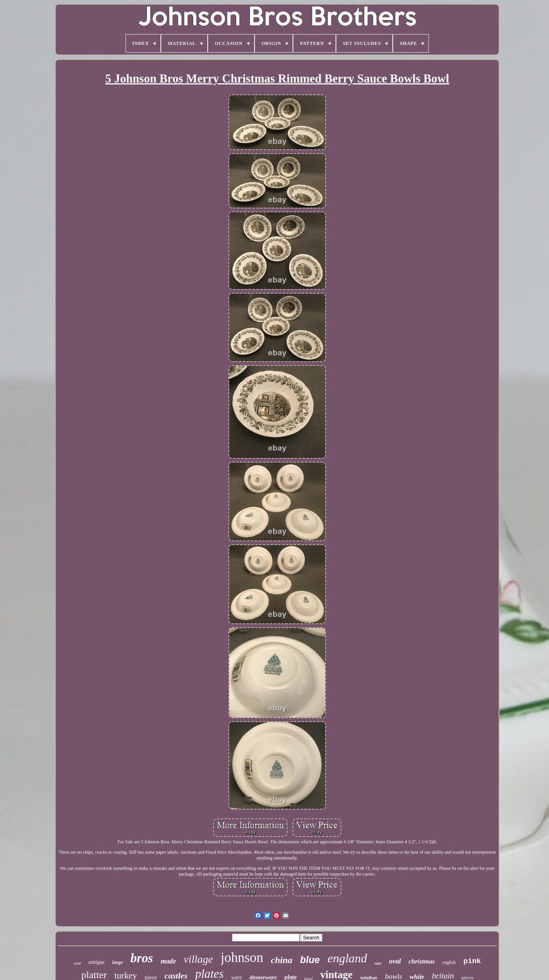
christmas (422, 961)
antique (96, 962)
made (168, 961)
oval (395, 961)
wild (77, 963)
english (449, 962)
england (347, 958)
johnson (242, 958)
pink (472, 961)
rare (378, 963)
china (282, 960)
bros (142, 958)
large (117, 962)
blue (310, 960)
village (198, 959)
